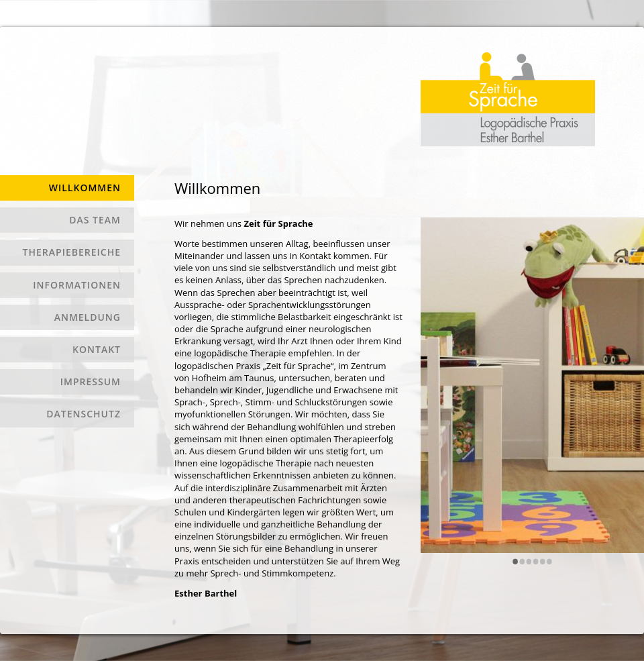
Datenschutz (84, 414)
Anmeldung (88, 317)
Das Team (95, 220)
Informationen (77, 285)
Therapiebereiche (72, 252)
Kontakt (97, 349)
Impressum (91, 382)
